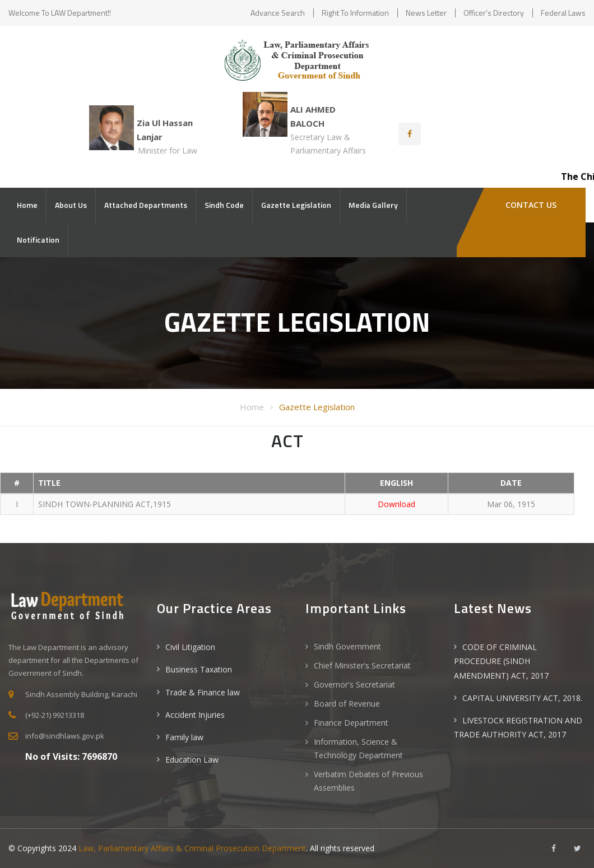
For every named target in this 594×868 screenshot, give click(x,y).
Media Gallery (373, 205)
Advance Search (278, 13)
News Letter (426, 13)
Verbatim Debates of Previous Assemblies (368, 781)
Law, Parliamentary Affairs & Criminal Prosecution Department (192, 848)
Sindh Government (347, 646)
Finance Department (351, 723)
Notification (38, 240)
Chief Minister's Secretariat (362, 665)
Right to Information (355, 13)
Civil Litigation (190, 647)
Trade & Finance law (203, 692)
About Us (71, 205)
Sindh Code (224, 205)
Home (27, 205)
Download (396, 504)
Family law (184, 737)
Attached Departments (146, 205)
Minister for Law (168, 150)
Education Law (192, 760)
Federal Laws (563, 13)
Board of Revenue (347, 704)
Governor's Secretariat (354, 684)
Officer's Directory (494, 13)
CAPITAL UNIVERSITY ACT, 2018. (522, 698)
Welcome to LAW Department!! (60, 13)
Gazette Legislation (296, 205)
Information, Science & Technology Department (358, 748)
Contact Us (530, 205)
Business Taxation (199, 669)
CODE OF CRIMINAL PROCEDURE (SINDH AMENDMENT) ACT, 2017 (501, 661)
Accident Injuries (195, 715)
